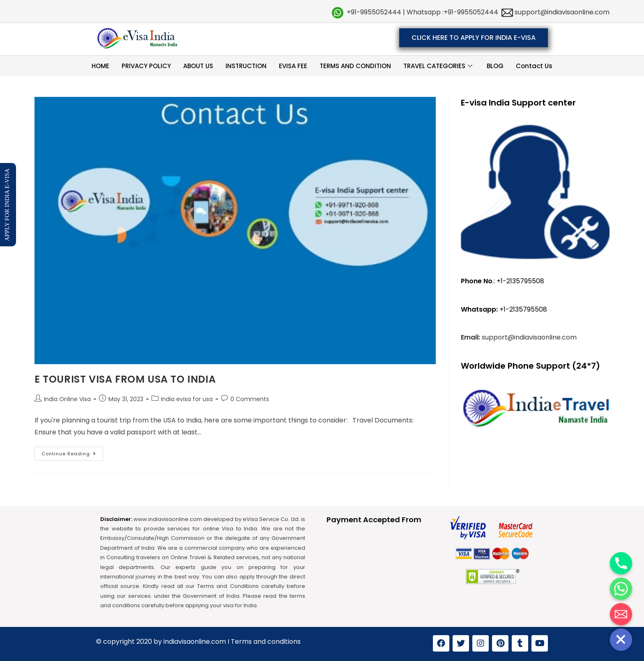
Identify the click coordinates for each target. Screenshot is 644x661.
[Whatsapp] (621, 589)
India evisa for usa (187, 399)
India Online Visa (67, 399)
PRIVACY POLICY (146, 66)
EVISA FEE (293, 66)
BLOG (495, 66)
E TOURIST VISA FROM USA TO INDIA (125, 379)
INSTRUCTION (246, 66)
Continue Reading (72, 452)
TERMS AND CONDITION (355, 66)
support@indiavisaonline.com (561, 12)
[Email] (621, 614)
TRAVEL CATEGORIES (439, 66)
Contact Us (534, 66)
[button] (474, 38)
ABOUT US (198, 66)
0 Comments (250, 399)
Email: (471, 337)
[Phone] (621, 563)
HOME (100, 66)
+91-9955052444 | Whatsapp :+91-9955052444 (422, 12)
